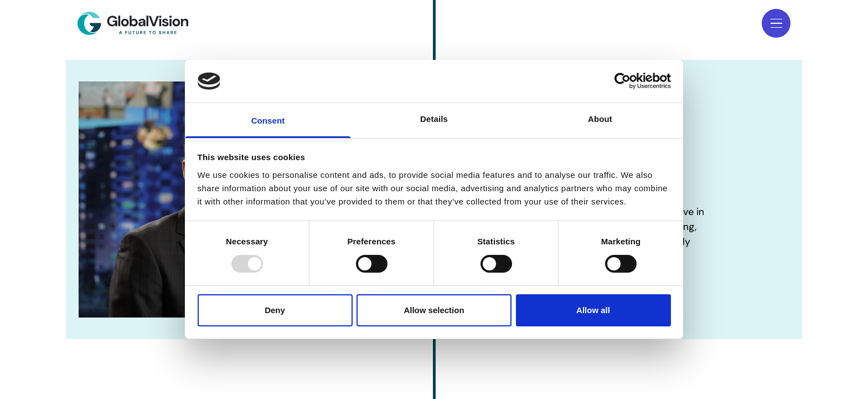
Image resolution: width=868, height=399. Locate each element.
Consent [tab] (268, 121)
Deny (275, 310)
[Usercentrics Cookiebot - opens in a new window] (622, 81)
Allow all (593, 310)
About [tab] (600, 119)
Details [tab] (434, 119)
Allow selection (434, 310)
